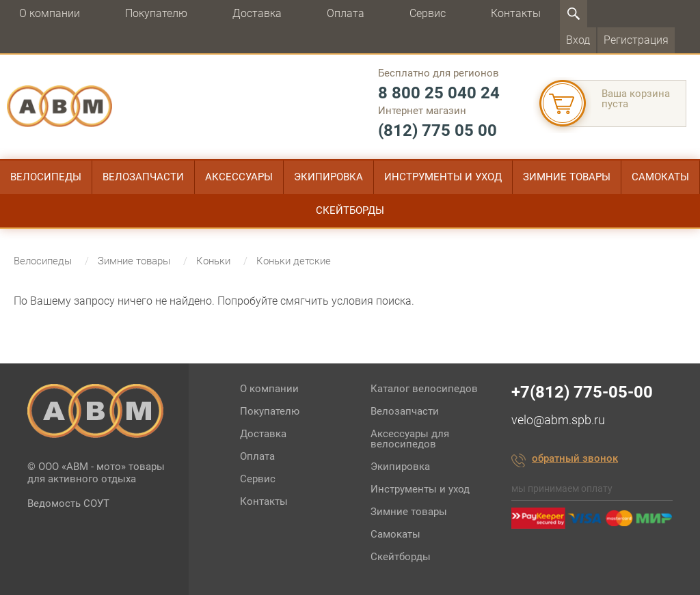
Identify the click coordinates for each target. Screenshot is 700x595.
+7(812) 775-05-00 (582, 392)
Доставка (257, 13)
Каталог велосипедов (424, 389)
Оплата (346, 13)
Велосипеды (46, 177)
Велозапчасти (143, 177)
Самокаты (660, 177)
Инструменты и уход (443, 177)
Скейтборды (350, 210)
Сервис (428, 13)
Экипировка (328, 177)
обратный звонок (575, 459)
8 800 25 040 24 (439, 93)
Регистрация (636, 40)
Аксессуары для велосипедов (410, 439)
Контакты (516, 13)
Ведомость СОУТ (68, 503)
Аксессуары (239, 177)
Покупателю (156, 13)
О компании (50, 13)
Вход (578, 40)
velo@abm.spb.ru (558, 420)
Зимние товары (567, 177)
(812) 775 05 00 (437, 130)
